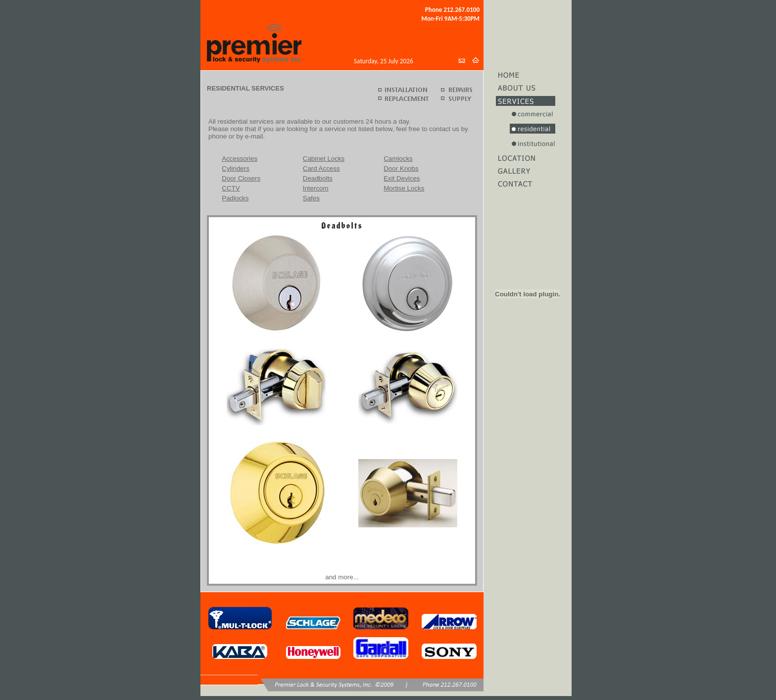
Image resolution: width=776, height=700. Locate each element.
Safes (311, 198)
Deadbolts (318, 178)
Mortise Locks (404, 188)
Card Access (321, 168)
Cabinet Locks (324, 159)
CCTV (231, 188)
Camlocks (398, 159)
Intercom (316, 188)
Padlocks (235, 198)
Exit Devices (402, 178)
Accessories (240, 159)
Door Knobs (401, 168)
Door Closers (241, 178)
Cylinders (236, 168)
